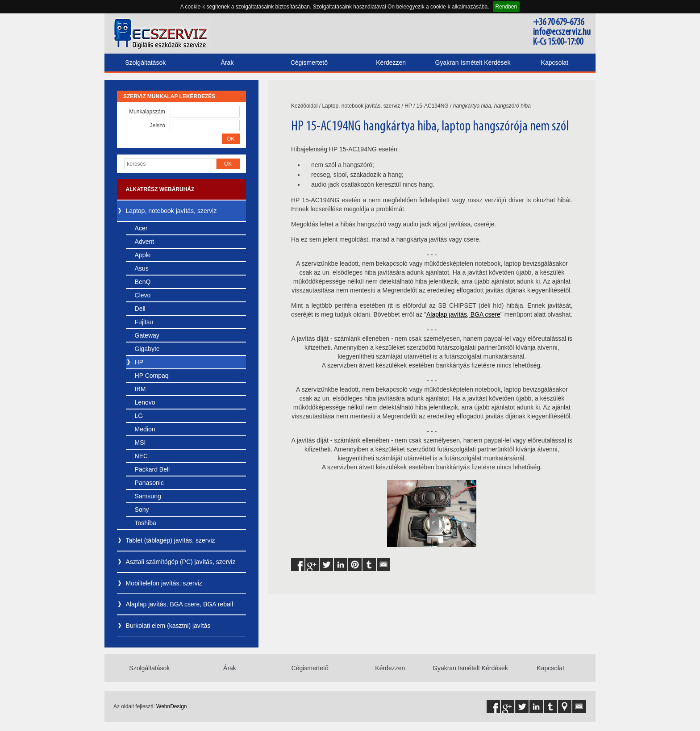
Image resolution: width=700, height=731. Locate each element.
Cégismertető (309, 63)
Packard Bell (152, 469)
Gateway (147, 335)
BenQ (143, 282)
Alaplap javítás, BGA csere (463, 314)
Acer (141, 228)
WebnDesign (171, 706)
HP (139, 362)
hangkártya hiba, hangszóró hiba (492, 106)
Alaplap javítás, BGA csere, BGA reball (179, 604)
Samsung (148, 496)
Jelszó (158, 125)
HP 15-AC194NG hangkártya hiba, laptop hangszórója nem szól (430, 127)
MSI (140, 443)
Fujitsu (144, 322)
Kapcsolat (555, 63)
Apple (143, 255)
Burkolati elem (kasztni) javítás (168, 626)
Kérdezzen (391, 63)
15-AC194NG (433, 106)
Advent (145, 242)
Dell (140, 309)
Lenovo (145, 402)
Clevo (143, 295)
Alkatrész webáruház (160, 189)
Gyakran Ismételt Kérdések (473, 63)
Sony (142, 510)
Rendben (506, 7)
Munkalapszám (147, 112)
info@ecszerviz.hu (562, 32)
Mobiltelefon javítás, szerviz (164, 583)
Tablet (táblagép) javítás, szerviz (171, 540)
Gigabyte (147, 349)
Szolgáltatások (145, 63)
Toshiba (146, 523)
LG (139, 416)
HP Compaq (152, 376)
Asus (142, 268)
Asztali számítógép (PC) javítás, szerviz (181, 562)
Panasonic (149, 483)
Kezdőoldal (304, 106)
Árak (227, 63)
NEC (142, 456)
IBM (140, 389)
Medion (145, 429)
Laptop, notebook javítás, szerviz (171, 211)
